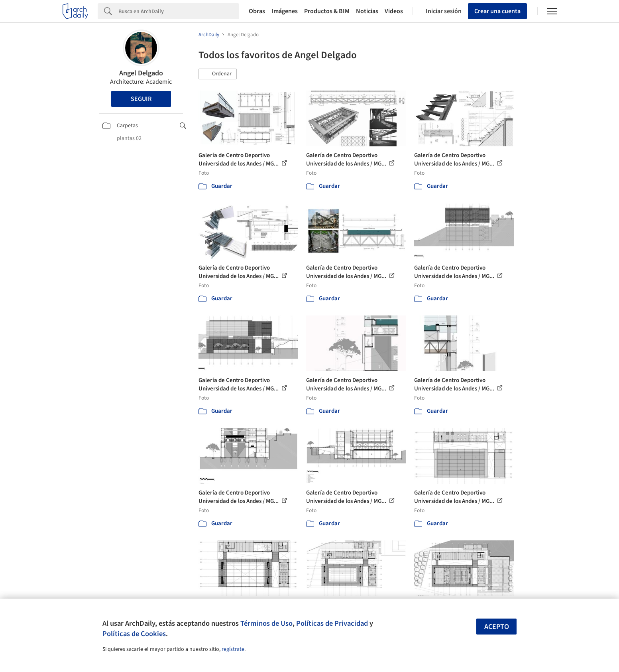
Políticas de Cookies (134, 634)
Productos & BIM (327, 11)
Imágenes (285, 11)
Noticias (367, 11)
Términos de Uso (266, 623)
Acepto (497, 627)
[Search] (179, 11)
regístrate (233, 649)
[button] (218, 74)
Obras (257, 11)
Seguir (141, 99)
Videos (394, 11)
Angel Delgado (141, 73)
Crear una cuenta (497, 11)
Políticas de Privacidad (332, 623)
